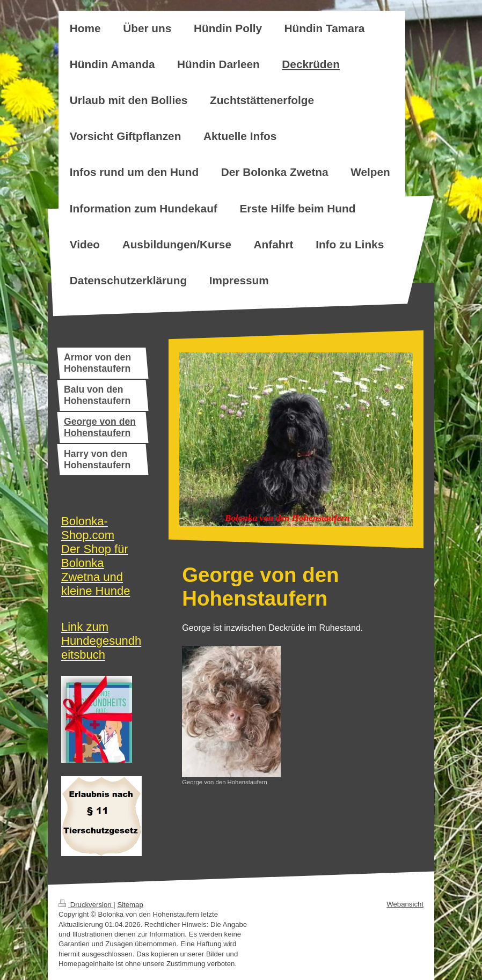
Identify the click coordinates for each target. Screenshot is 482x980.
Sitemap (130, 905)
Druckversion (86, 905)
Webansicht (405, 904)
